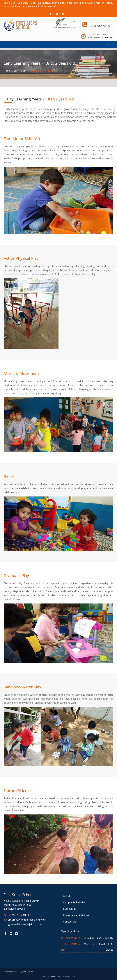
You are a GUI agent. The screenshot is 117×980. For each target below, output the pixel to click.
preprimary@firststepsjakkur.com (27, 920)
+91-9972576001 (98, 26)
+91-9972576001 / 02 (19, 915)
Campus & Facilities (74, 902)
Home (7, 71)
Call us (100, 22)
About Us (68, 896)
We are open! (100, 34)
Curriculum (20, 71)
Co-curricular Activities (76, 915)
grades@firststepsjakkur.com (25, 924)
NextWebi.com (68, 976)
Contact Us (69, 922)
